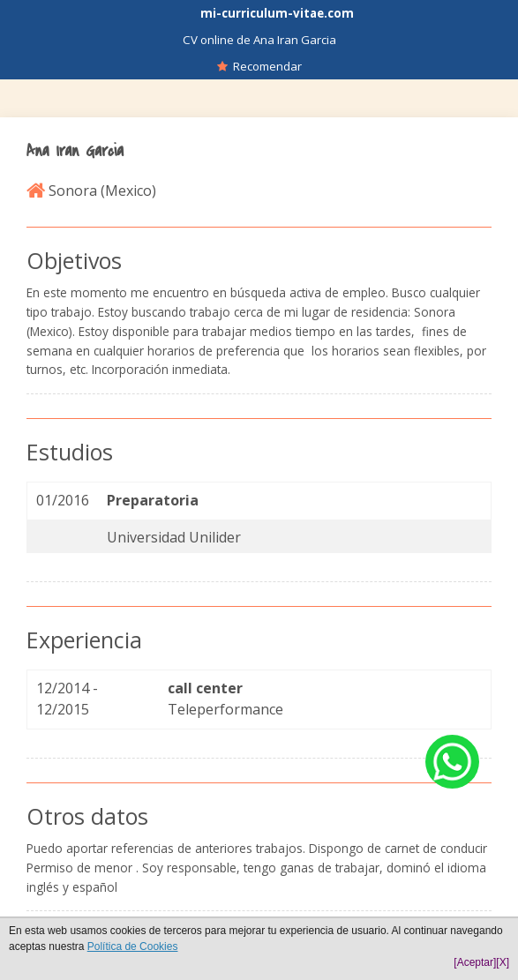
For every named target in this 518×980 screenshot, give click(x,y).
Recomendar (259, 66)
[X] (503, 962)
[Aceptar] (475, 962)
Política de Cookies (133, 946)
